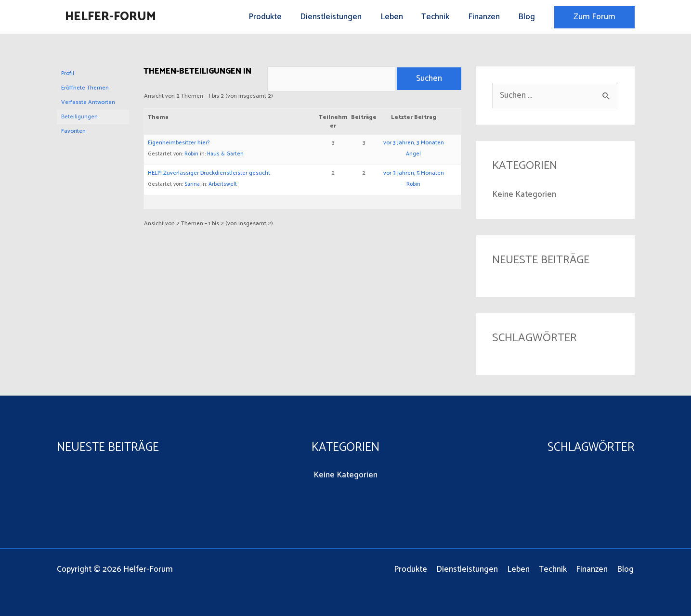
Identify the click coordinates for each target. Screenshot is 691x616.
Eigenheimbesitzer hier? (179, 144)
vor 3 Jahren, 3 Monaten (414, 144)
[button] (594, 17)
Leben (399, 17)
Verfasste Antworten (88, 102)
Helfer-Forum (111, 17)
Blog (528, 17)
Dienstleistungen (341, 17)
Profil (68, 73)
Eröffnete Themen (85, 88)
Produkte (277, 17)
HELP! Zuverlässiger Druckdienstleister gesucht (209, 174)
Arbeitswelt (223, 186)
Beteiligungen (79, 117)
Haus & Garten (225, 155)
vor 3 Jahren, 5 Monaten (414, 174)
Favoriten (73, 131)
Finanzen (487, 17)
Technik (441, 17)
